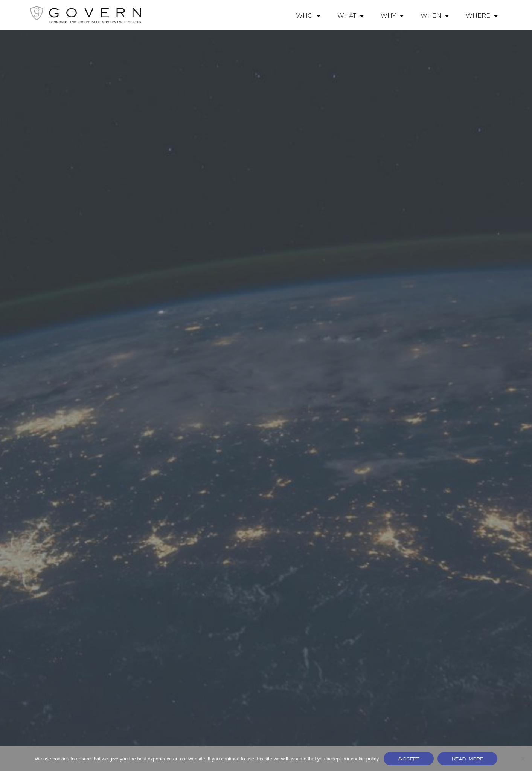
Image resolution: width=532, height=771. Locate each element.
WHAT (351, 16)
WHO (308, 16)
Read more (467, 758)
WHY (392, 16)
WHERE (482, 16)
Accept (409, 758)
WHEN (435, 16)
